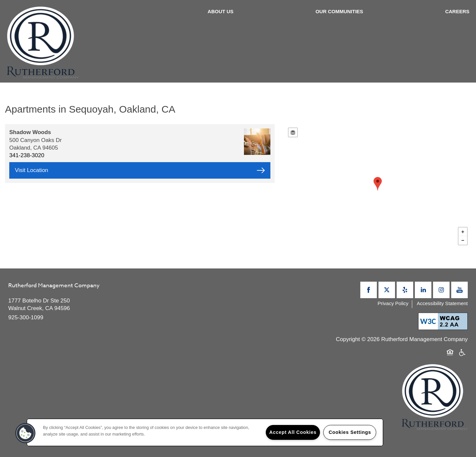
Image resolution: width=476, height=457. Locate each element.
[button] (25, 433)
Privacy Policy (393, 303)
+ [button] (463, 232)
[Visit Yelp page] (405, 290)
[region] (205, 432)
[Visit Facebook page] (369, 290)
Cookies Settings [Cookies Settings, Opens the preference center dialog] (350, 432)
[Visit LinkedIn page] (423, 290)
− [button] (463, 240)
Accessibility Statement (442, 303)
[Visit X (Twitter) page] (387, 290)
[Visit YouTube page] (459, 290)
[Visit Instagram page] (441, 290)
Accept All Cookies (293, 432)
